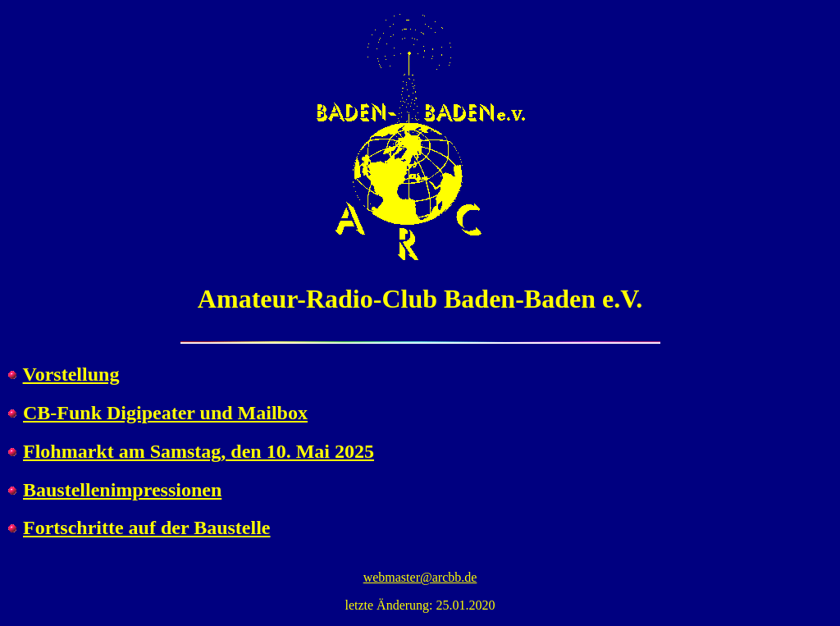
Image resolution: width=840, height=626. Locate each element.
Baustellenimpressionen (122, 490)
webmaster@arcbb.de (420, 577)
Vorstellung (71, 374)
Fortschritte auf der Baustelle (147, 528)
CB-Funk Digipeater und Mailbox (165, 413)
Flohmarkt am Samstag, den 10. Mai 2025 (199, 451)
